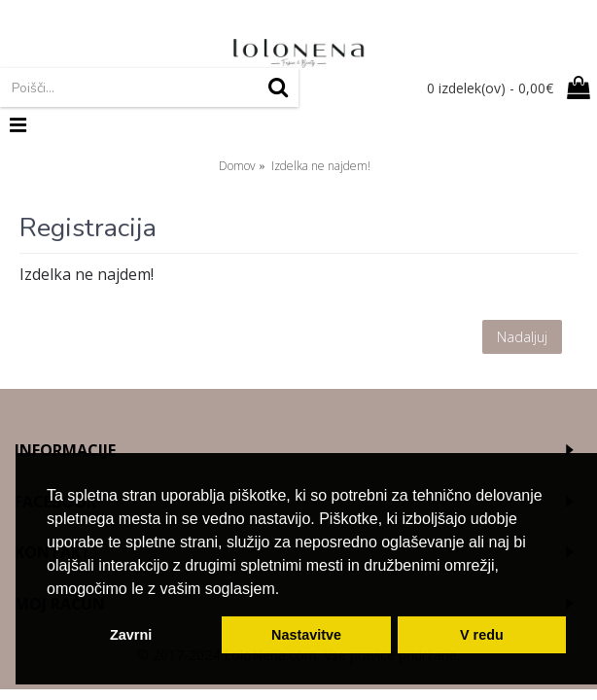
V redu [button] (482, 635)
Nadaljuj (522, 337)
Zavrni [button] (131, 635)
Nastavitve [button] (306, 635)
